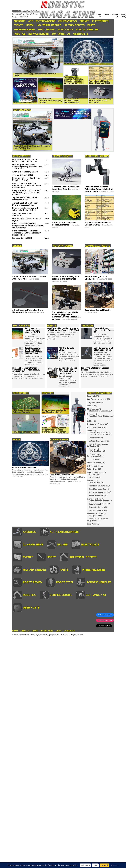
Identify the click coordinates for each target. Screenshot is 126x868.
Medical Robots (96, 511)
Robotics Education (98, 486)
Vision (94, 460)
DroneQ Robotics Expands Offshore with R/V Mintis (25, 161)
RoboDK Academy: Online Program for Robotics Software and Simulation (28, 226)
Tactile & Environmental (94, 456)
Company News (68, 21)
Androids (20, 21)
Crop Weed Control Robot (97, 310)
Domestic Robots (96, 508)
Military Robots (74, 25)
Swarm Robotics (96, 496)
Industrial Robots (49, 25)
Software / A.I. (61, 34)
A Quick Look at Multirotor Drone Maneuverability (25, 204)
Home (15, 631)
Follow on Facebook (105, 615)
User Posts (81, 34)
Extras (58, 631)
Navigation (96, 451)
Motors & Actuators (98, 441)
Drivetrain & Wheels (100, 435)
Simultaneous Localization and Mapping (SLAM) (27, 179)
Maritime (93, 478)
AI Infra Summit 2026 (23, 175)
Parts (91, 25)
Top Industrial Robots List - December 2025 (25, 199)
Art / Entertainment (42, 21)
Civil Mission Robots (99, 501)
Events (18, 25)
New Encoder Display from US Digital (27, 220)
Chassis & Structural (99, 433)
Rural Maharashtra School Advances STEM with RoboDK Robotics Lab (27, 233)
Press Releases (24, 30)
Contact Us (69, 631)
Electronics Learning (99, 411)
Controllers (94, 438)
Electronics (100, 21)
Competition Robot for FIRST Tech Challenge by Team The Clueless (26, 193)
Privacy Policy (123, 16)
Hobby (30, 25)
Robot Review (46, 30)
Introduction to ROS (22, 238)
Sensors (92, 450)
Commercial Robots (98, 504)
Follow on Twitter (104, 626)
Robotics (20, 34)
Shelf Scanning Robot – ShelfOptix (24, 214)
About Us (25, 631)
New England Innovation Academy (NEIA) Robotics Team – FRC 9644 (63, 329)
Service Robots (39, 34)
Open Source (94, 483)
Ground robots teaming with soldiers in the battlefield (26, 209)
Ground (92, 475)
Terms (106, 15)
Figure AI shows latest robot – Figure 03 (104, 330)
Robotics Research (97, 493)
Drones (84, 21)
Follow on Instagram (105, 620)
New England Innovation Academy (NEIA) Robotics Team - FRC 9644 (27, 167)
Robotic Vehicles (87, 30)
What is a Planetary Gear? (25, 172)
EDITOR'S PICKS (22, 110)
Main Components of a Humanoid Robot (103, 349)
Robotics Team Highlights (101, 416)
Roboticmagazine (26, 11)
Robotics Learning (98, 489)
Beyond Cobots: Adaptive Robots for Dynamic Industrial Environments (27, 185)
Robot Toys (66, 30)
